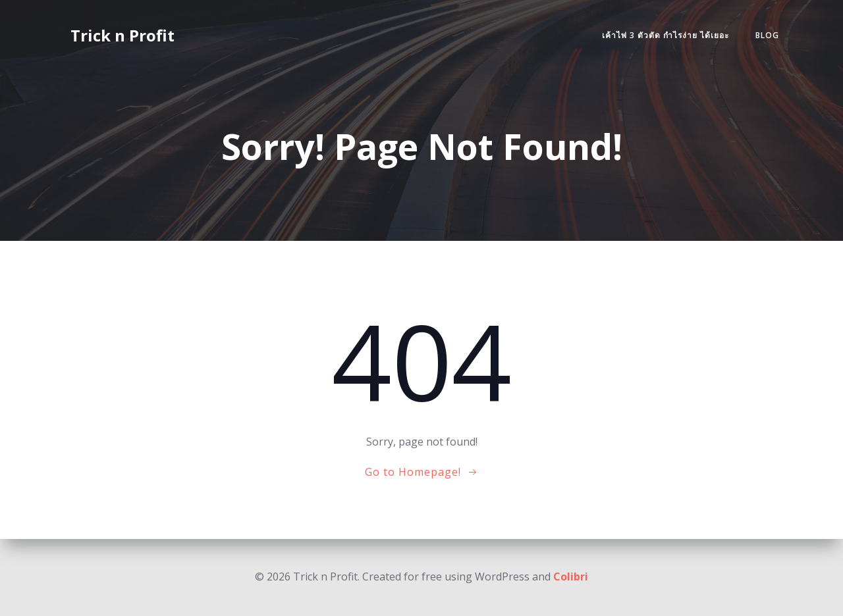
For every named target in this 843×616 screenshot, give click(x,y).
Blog (767, 35)
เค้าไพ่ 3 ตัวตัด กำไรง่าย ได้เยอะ (666, 35)
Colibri (571, 577)
